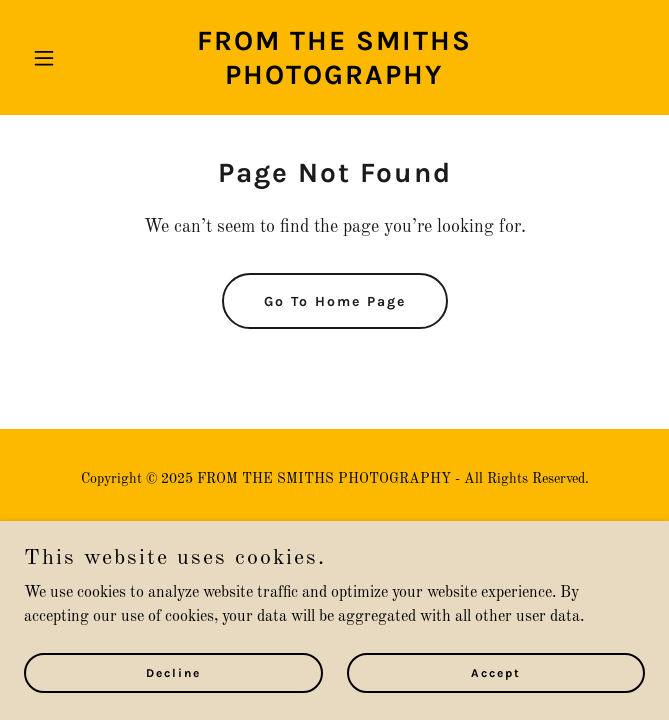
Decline (173, 700)
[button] (70, 58)
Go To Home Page (335, 301)
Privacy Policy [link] (334, 534)
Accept (496, 700)
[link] (334, 80)
